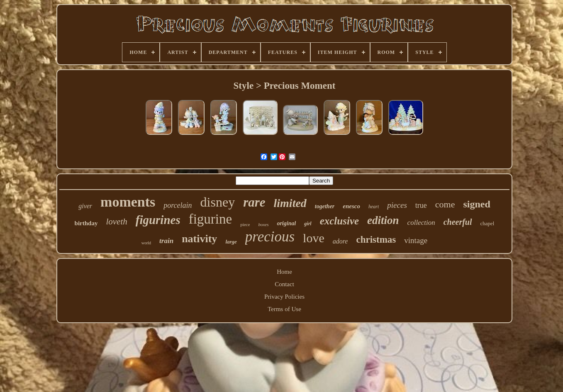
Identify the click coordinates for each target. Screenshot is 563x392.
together (325, 206)
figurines (158, 220)
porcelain (178, 205)
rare (254, 202)
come (445, 204)
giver (85, 206)
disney (218, 202)
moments (128, 202)
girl (308, 224)
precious (270, 237)
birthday (86, 223)
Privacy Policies (284, 297)
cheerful (458, 222)
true (421, 205)
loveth (116, 222)
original (286, 223)
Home (284, 272)
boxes (263, 224)
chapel (487, 223)
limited (290, 203)
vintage (416, 240)
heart (374, 207)
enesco (351, 206)
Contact (284, 284)
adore (340, 241)
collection (421, 223)
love (314, 238)
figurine (210, 219)
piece (245, 224)
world (146, 243)
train (166, 241)
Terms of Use (284, 309)
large (231, 242)
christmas (376, 240)
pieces (397, 205)
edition (383, 220)
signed (476, 204)
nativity (199, 239)
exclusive (339, 221)
